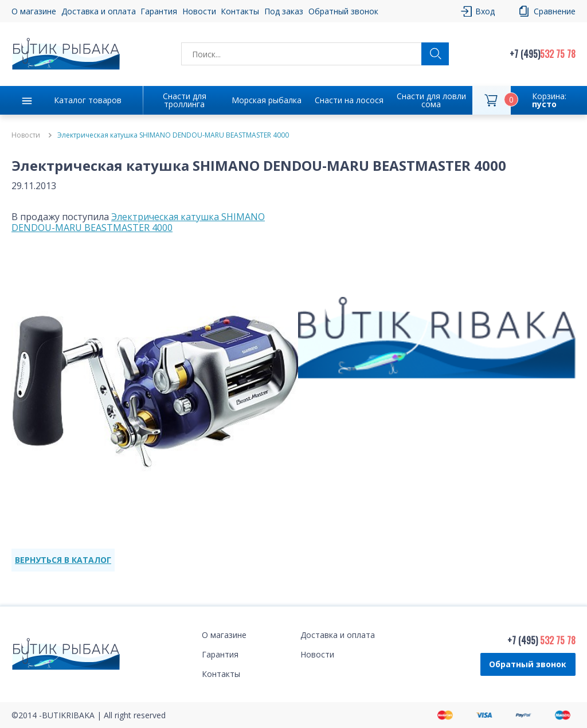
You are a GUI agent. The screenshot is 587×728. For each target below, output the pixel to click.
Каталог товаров (88, 100)
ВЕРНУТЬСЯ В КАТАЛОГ (63, 560)
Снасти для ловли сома (431, 100)
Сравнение (555, 11)
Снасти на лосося (349, 100)
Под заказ (284, 11)
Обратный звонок (343, 11)
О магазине (34, 11)
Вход (485, 11)
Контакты (240, 11)
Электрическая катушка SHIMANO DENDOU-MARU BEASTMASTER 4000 (138, 222)
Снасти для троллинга (185, 100)
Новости (199, 11)
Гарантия (159, 11)
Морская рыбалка (267, 100)
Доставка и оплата (99, 11)
